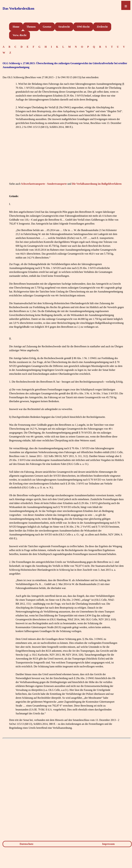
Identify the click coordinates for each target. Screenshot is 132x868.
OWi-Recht (83, 27)
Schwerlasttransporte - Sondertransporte (44, 184)
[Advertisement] (67, 158)
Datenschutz (26, 844)
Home (16, 27)
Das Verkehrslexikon (18, 8)
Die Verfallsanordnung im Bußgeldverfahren (97, 184)
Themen (31, 27)
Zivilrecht (102, 27)
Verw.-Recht (20, 35)
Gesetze (47, 27)
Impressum (108, 844)
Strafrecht (64, 27)
